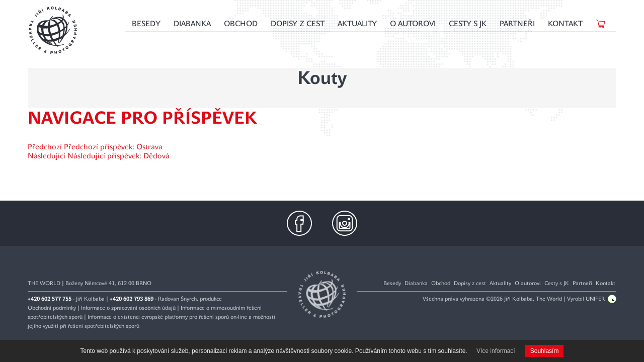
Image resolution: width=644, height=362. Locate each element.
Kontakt (565, 24)
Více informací (496, 351)
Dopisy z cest (298, 24)
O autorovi (413, 24)
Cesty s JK (468, 24)
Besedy (146, 24)
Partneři (517, 24)
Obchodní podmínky (52, 308)
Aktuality (357, 24)
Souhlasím (545, 351)
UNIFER (601, 299)
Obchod (241, 24)
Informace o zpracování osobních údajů (128, 308)
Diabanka (192, 24)
